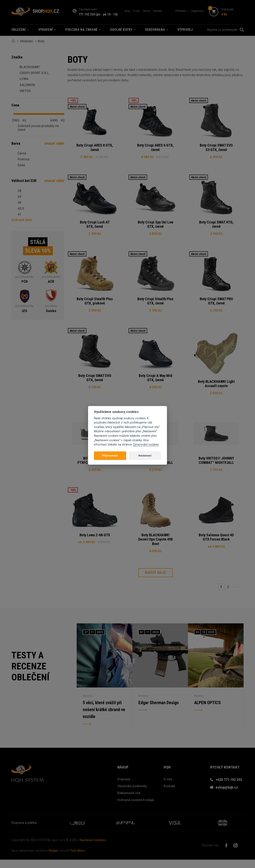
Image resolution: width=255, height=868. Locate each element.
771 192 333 (87, 14)
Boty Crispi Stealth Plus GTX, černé (155, 304)
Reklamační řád (129, 801)
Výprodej (185, 30)
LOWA (24, 79)
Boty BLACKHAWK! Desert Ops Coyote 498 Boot (155, 546)
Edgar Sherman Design (159, 711)
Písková (23, 159)
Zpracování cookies (146, 445)
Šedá (21, 165)
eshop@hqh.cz (227, 796)
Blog (127, 11)
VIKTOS (25, 91)
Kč (24, 120)
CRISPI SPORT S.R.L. (35, 73)
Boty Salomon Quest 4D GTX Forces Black (216, 544)
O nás (136, 11)
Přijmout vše (110, 456)
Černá (22, 153)
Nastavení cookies (93, 848)
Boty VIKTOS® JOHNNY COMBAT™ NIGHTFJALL (216, 466)
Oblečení (26, 41)
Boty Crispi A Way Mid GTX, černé (155, 382)
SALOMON (27, 85)
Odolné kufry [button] (123, 30)
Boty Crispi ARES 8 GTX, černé (95, 147)
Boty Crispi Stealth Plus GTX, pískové (95, 304)
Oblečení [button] (20, 30)
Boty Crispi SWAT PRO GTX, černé (216, 304)
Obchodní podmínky (132, 794)
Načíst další (156, 581)
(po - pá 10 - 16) (107, 14)
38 (19, 191)
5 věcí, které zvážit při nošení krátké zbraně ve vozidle (104, 718)
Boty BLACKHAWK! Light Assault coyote (216, 388)
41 (19, 214)
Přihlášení (181, 11)
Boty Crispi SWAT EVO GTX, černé (95, 382)
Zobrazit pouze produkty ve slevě (38, 128)
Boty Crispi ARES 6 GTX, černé (155, 147)
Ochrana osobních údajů (136, 808)
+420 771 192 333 (229, 788)
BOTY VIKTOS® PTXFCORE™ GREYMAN (95, 466)
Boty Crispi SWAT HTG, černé (216, 226)
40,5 (21, 209)
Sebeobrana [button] (156, 30)
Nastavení (145, 456)
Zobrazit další (22, 220)
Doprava (124, 788)
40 (19, 203)
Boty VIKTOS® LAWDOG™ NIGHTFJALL (156, 466)
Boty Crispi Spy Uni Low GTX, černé (156, 226)
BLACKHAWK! (30, 67)
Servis (147, 11)
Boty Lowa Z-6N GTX (95, 542)
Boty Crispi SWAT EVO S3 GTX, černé (216, 147)
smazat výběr (54, 143)
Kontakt (158, 11)
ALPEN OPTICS (208, 711)
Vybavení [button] (47, 30)
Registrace (197, 11)
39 (19, 197)
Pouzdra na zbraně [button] (83, 30)
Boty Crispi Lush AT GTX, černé (95, 226)
